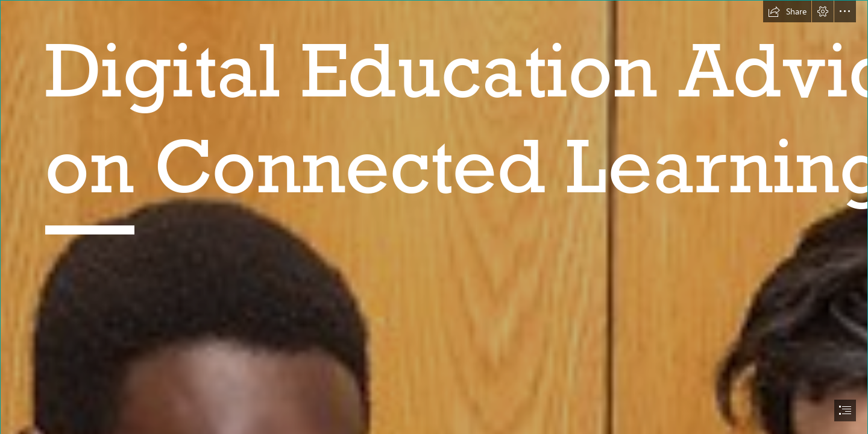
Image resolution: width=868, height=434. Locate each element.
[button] (787, 11)
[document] (434, 217)
